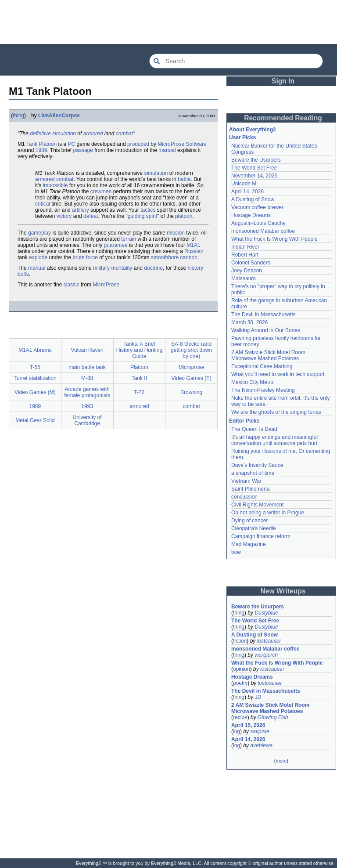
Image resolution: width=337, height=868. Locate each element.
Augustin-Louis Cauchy (258, 223)
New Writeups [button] (283, 591)
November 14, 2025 (254, 176)
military (101, 268)
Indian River (245, 247)
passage (83, 150)
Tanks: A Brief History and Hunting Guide (139, 350)
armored (93, 134)
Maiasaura (244, 278)
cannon (189, 257)
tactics (148, 210)
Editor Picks (244, 421)
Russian (194, 251)
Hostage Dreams (251, 215)
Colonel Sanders (251, 263)
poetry (240, 683)
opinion (242, 669)
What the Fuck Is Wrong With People (274, 239)
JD (258, 697)
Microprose (191, 367)
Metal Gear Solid (35, 420)
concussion (244, 497)
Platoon (48, 144)
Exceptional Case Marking (262, 366)
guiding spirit (142, 216)
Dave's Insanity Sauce (257, 465)
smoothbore (165, 257)
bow (236, 552)
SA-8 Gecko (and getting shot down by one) (191, 350)
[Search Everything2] (236, 61)
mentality (122, 268)
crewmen (101, 192)
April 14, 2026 (247, 192)
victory (64, 216)
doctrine (153, 268)
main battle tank (87, 367)
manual (167, 150)
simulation (64, 134)
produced (138, 144)
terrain (129, 239)
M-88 (87, 378)
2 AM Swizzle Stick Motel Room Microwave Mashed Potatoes (268, 355)
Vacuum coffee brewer (257, 207)
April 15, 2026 (248, 725)
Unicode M (244, 184)
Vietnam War (246, 481)
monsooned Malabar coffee (263, 231)
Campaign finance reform (261, 536)
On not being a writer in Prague (268, 513)
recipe (240, 717)
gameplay (39, 233)
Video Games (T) (192, 378)
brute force (85, 257)
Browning (191, 392)
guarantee (116, 245)
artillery (81, 210)
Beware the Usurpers (256, 160)
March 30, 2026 (249, 322)
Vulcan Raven (87, 350)
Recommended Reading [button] (283, 118)
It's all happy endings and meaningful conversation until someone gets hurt (274, 440)
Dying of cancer (249, 521)
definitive (40, 134)
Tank (32, 144)
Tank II (139, 378)
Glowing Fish (273, 717)
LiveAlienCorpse (59, 116)
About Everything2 (253, 130)
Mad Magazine (249, 544)
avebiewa (261, 745)
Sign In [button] (283, 81)
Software (196, 144)
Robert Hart (245, 255)
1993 (87, 406)
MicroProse (171, 144)
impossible (56, 185)
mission (176, 233)
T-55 (35, 367)
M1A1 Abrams (35, 350)
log (237, 731)
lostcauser (269, 641)
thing (18, 116)
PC (72, 144)
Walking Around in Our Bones (266, 330)
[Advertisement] (168, 22)
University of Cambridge (87, 420)
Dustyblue (266, 613)
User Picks (242, 137)
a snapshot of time (253, 473)
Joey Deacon (247, 271)
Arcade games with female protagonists (87, 392)
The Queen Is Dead (254, 429)
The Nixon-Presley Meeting (263, 390)
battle (184, 179)
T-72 (139, 392)
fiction (240, 641)
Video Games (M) (35, 392)
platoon (184, 216)
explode (38, 257)
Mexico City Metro (252, 382)
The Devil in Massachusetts (264, 315)
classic (72, 285)
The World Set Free (254, 168)
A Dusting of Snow (253, 199)
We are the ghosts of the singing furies (276, 412)
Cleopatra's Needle (254, 528)
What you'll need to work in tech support (278, 374)
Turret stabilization (35, 378)
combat (124, 134)
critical (43, 204)
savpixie (260, 731)
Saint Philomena (250, 489)
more (281, 761)
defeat (91, 216)
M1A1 (193, 245)
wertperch (266, 655)
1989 (41, 150)
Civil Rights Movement (257, 505)
